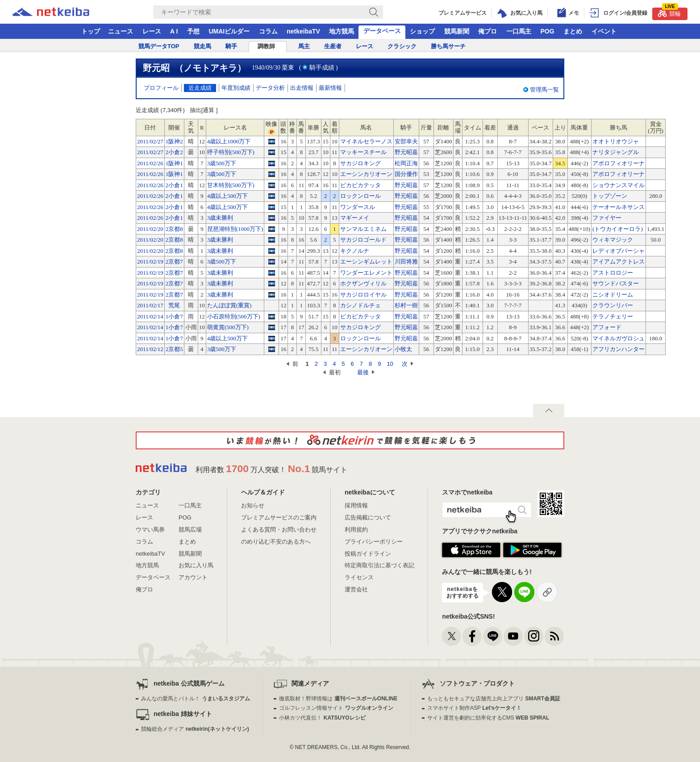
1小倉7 (174, 316)
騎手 (231, 46)
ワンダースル (358, 207)
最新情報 (330, 88)
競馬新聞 (457, 31)
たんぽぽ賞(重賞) (229, 305)
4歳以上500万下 (227, 196)
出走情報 (302, 88)
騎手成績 (322, 68)
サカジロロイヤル (363, 295)
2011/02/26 (150, 163)
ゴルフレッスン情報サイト (336, 708)
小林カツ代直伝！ (322, 718)
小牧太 (403, 349)
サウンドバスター (616, 283)
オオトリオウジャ (616, 141)
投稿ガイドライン (368, 554)
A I (174, 31)
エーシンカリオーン (366, 174)
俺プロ (487, 31)
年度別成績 (236, 88)
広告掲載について (368, 517)
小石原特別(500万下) (234, 316)
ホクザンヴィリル (363, 283)
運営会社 (356, 589)
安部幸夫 (406, 141)
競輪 (669, 12)
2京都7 (174, 262)
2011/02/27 (150, 141)
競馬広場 (190, 530)
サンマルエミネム (363, 229)
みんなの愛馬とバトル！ (195, 699)
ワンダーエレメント (366, 273)
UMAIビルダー (229, 31)
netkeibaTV (303, 31)
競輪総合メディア (195, 729)
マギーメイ (355, 218)
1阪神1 (174, 163)
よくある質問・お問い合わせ (279, 530)
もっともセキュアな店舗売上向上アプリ (494, 699)
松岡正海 (406, 163)
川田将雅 (406, 262)
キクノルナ (355, 251)
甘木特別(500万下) (231, 185)
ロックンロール (360, 196)
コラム (268, 31)
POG (547, 31)
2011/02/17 (150, 305)
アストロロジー (613, 273)
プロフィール (161, 88)
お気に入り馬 (196, 565)
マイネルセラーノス (366, 141)
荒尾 (174, 305)
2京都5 (174, 349)
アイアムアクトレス (619, 262)
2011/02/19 (150, 262)
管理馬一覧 (544, 90)
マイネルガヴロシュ (619, 338)
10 (390, 364)
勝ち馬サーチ (448, 46)
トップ (91, 31)
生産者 (333, 46)
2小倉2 (174, 152)
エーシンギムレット (366, 262)
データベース (382, 31)
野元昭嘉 (406, 152)
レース (152, 31)
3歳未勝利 (220, 218)
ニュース (121, 31)
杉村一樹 (406, 305)
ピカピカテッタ (360, 185)
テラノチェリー (613, 316)
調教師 (266, 46)
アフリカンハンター (619, 349)
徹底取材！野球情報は (338, 699)
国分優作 (406, 174)
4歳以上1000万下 (229, 141)
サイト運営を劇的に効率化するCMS (488, 718)
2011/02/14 (150, 316)
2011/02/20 (150, 229)
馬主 (304, 46)
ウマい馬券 (150, 530)
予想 (193, 31)
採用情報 (356, 505)
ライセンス (359, 577)
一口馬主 (519, 31)
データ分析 (270, 88)
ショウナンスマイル (619, 185)
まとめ (573, 31)
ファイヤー (607, 218)
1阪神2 (174, 141)
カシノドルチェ (360, 305)
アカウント (193, 577)
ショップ (422, 31)
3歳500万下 (222, 163)
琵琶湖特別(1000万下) (235, 229)
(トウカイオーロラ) (618, 229)
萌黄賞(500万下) (228, 327)
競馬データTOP (159, 46)
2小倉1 (174, 185)
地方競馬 (342, 31)
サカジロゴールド (363, 240)
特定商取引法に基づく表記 (379, 565)
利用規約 (356, 530)
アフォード (607, 327)
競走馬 (202, 46)
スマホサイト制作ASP (474, 708)
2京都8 (174, 229)
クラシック (402, 46)
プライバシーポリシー (374, 542)
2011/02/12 (150, 349)
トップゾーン (610, 196)
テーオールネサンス (619, 207)
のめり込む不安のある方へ (276, 542)
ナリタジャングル (616, 152)
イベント (604, 31)
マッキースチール (363, 152)
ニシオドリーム (613, 295)
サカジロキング (360, 163)
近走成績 (200, 88)
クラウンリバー (613, 305)
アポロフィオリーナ (619, 163)
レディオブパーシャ (619, 251)
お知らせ (253, 505)
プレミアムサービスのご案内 (279, 517)
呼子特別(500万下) (231, 152)
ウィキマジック (613, 240)
